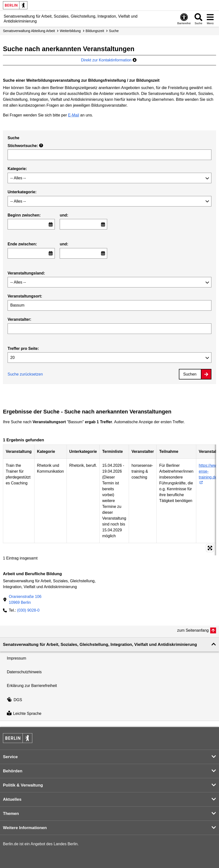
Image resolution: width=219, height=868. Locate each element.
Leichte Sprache (24, 714)
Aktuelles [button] (12, 799)
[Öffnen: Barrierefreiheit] (184, 19)
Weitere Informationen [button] (25, 828)
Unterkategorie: (22, 192)
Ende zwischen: (22, 244)
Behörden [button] (13, 771)
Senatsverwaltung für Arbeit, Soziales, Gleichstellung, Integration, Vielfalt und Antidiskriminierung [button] (100, 645)
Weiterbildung (70, 31)
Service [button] (10, 757)
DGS (14, 700)
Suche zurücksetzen (25, 374)
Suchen (190, 374)
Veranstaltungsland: (26, 273)
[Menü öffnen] (210, 19)
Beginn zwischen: (24, 215)
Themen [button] (11, 814)
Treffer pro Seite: (23, 348)
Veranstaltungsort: (25, 296)
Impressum (17, 658)
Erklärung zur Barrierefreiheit (32, 686)
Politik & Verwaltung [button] (23, 785)
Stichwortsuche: (25, 146)
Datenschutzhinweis (24, 672)
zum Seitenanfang (193, 630)
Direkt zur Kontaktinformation (109, 60)
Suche (114, 31)
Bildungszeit (95, 31)
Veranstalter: (19, 319)
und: (64, 215)
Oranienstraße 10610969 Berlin (25, 600)
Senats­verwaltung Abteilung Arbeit (29, 31)
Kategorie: (17, 169)
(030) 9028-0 (28, 610)
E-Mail (74, 115)
